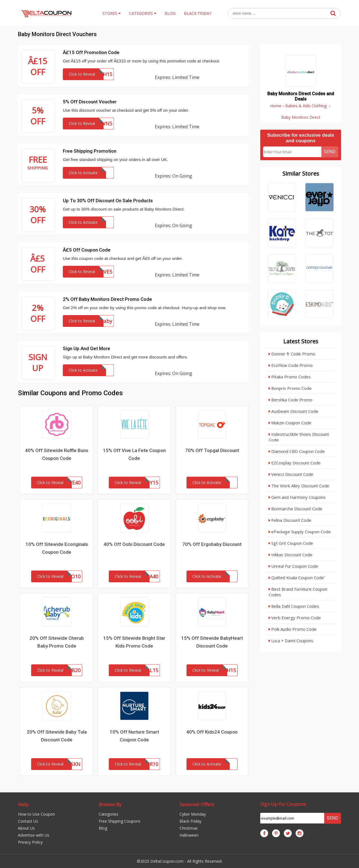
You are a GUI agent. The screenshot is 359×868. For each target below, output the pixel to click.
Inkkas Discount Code (291, 555)
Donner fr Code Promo (292, 354)
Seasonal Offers (197, 804)
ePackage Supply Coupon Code (300, 532)
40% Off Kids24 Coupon (212, 732)
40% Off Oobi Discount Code (134, 544)
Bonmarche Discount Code (295, 509)
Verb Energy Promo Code (295, 618)
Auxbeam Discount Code (294, 411)
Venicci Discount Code (291, 474)
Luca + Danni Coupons (291, 641)
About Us (26, 828)
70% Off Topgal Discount (212, 450)
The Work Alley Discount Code (299, 486)
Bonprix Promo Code (290, 388)
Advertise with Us (34, 835)
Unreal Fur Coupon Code (293, 566)
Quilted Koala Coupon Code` (297, 578)
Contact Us (28, 821)
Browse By (110, 804)
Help (23, 804)
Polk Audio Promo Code (293, 629)
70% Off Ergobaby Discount (212, 544)
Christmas (189, 828)
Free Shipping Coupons (120, 821)
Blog (103, 828)
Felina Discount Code (290, 520)
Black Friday (190, 821)
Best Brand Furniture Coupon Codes (298, 592)
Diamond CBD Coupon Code (297, 451)
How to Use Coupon (36, 814)
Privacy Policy (30, 842)
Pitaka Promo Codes (290, 377)
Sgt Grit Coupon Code (291, 543)
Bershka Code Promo (291, 400)
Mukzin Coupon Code (290, 423)
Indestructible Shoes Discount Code (299, 437)
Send (330, 152)
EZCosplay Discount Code (295, 463)
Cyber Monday (193, 814)
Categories (109, 814)
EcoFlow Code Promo (291, 365)
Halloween (189, 835)
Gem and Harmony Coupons (297, 497)
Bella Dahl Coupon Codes (294, 606)
